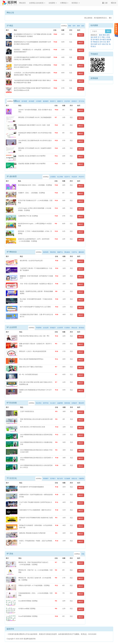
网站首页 (22, 3)
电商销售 (46, 252)
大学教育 (39, 101)
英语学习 (53, 101)
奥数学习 (60, 101)
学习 (99, 37)
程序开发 (46, 403)
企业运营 (46, 328)
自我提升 (74, 403)
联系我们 (76, 3)
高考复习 (74, 101)
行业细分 (67, 328)
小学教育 (17, 101)
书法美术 (74, 177)
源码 (108, 35)
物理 (96, 44)
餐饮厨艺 (81, 403)
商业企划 (74, 328)
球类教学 (46, 479)
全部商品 (64, 26)
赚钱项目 (81, 252)
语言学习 (67, 177)
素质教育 (46, 101)
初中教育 (24, 101)
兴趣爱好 (81, 479)
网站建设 (67, 252)
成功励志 (81, 328)
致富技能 (67, 403)
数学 (108, 42)
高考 (101, 42)
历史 (107, 44)
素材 (78, 26)
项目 (92, 37)
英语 (92, 44)
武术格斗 (53, 479)
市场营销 (39, 328)
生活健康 (67, 479)
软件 (74, 26)
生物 (103, 44)
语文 (105, 42)
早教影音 (96, 42)
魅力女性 (60, 479)
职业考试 (39, 403)
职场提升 (53, 328)
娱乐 (83, 26)
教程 (70, 26)
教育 (96, 37)
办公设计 (53, 403)
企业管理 (60, 328)
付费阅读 (64, 3)
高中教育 (31, 101)
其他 (83, 554)
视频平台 (60, 252)
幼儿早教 (60, 177)
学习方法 (81, 101)
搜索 (108, 31)
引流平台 (74, 252)
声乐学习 (81, 177)
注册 (105, 3)
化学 (99, 44)
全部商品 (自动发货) (37, 3)
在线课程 (53, 3)
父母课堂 (53, 177)
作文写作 (67, 101)
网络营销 (53, 252)
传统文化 (74, 479)
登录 (114, 3)
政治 (94, 46)
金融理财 (60, 403)
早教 (103, 37)
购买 (81, 35)
